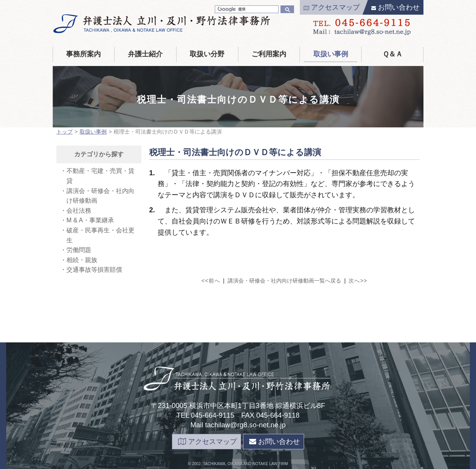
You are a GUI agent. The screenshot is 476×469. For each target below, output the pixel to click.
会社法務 (79, 211)
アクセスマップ (332, 7)
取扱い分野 (207, 54)
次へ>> (358, 281)
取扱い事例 (331, 54)
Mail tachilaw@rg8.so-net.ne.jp (238, 425)
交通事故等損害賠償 (94, 270)
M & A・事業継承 (90, 220)
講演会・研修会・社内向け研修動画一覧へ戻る (284, 281)
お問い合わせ (395, 7)
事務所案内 (83, 54)
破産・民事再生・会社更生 (100, 235)
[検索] (246, 9)
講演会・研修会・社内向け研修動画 (100, 196)
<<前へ (211, 281)
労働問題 (79, 250)
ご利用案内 (269, 54)
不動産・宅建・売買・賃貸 (100, 176)
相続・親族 (82, 260)
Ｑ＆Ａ (393, 54)
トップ (65, 132)
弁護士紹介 (145, 54)
